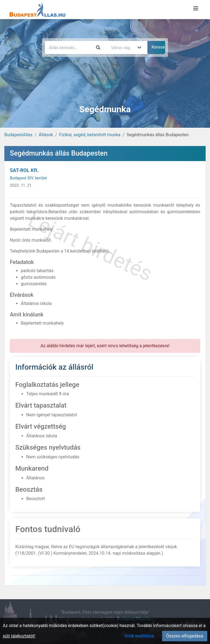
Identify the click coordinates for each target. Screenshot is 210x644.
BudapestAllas (18, 135)
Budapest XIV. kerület (28, 178)
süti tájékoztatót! (19, 636)
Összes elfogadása (185, 636)
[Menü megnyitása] (196, 8)
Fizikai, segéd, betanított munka (90, 135)
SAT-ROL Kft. (24, 170)
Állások (46, 135)
